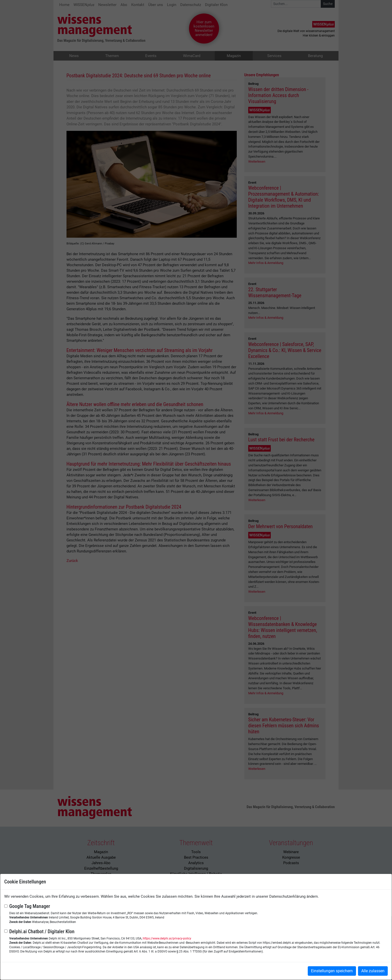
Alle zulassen (373, 971)
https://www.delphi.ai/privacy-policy (167, 938)
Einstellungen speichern (332, 971)
